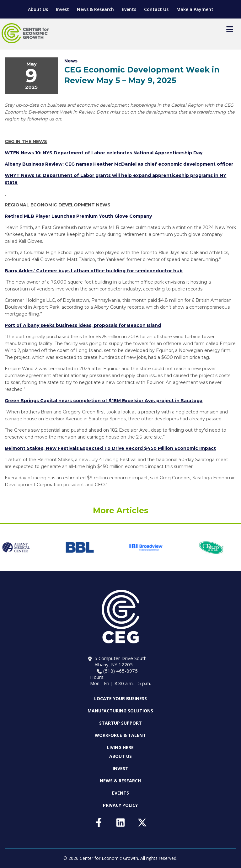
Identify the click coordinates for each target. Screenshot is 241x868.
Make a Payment (195, 9)
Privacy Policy (120, 805)
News (71, 61)
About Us (38, 9)
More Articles (121, 510)
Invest (62, 9)
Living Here (120, 747)
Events (129, 9)
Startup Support (120, 723)
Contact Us (156, 9)
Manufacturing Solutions (120, 711)
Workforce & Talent (120, 735)
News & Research (95, 9)
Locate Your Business (120, 699)
